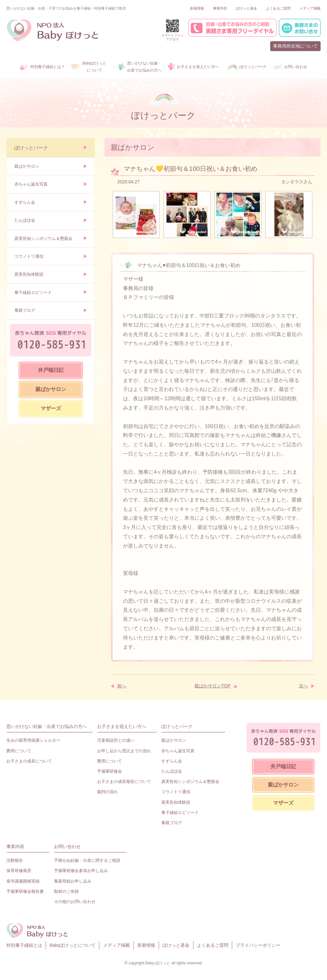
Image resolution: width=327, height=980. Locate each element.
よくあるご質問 (278, 8)
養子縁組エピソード (33, 292)
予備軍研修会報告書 (25, 891)
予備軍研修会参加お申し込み (81, 871)
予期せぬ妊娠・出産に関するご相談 (87, 860)
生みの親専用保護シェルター (33, 740)
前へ (122, 686)
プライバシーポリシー (258, 945)
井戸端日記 (51, 370)
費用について (19, 751)
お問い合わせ (67, 846)
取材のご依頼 (66, 891)
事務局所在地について (295, 46)
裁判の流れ (107, 792)
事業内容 (220, 8)
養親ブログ (25, 310)
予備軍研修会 (110, 771)
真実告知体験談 (29, 274)
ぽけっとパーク (31, 148)
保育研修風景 (19, 871)
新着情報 (197, 8)
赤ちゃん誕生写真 (31, 184)
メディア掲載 (310, 8)
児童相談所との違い (116, 740)
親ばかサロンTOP (213, 686)
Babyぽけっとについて (72, 945)
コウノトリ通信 (29, 256)
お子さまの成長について (29, 761)
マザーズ (51, 408)
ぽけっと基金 (247, 8)
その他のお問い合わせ (75, 902)
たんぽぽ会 (25, 220)
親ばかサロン (27, 166)
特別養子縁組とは (24, 945)
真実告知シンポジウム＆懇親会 (43, 238)
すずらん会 (25, 202)
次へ (303, 686)
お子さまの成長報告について (124, 781)
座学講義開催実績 (23, 881)
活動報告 (15, 860)
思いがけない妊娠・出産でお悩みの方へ (47, 726)
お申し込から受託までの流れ (124, 751)
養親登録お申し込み (73, 881)
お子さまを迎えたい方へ (122, 726)
